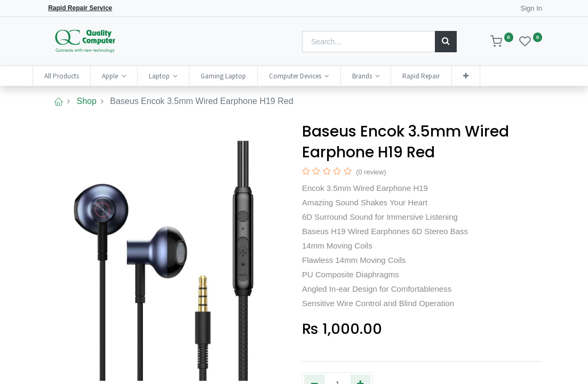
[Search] (446, 42)
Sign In (531, 8)
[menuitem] (75, 76)
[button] (479, 76)
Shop (86, 101)
